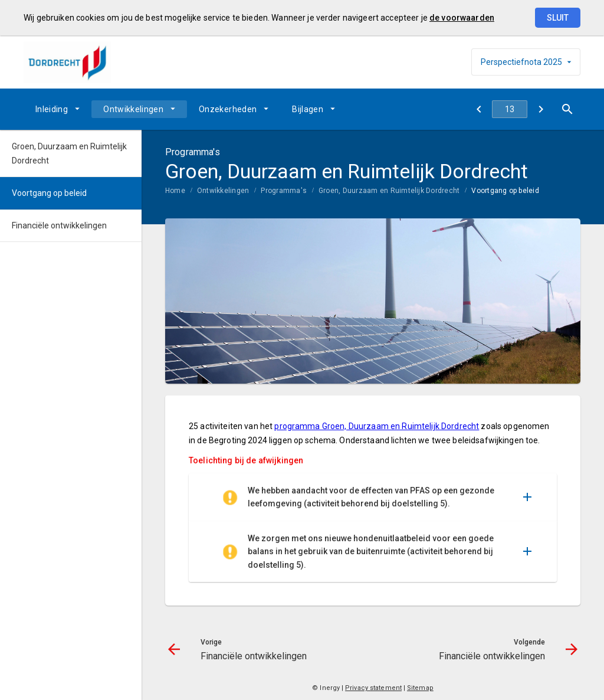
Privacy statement (373, 688)
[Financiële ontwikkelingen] (479, 109)
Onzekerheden (228, 109)
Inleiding (52, 109)
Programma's (284, 191)
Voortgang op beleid (505, 191)
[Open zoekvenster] (567, 109)
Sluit (558, 18)
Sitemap (420, 688)
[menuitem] (58, 109)
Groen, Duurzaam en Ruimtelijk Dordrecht (389, 191)
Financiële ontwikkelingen (59, 225)
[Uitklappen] (527, 497)
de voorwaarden (462, 18)
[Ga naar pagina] (510, 109)
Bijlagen (308, 109)
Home (175, 191)
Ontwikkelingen (133, 109)
